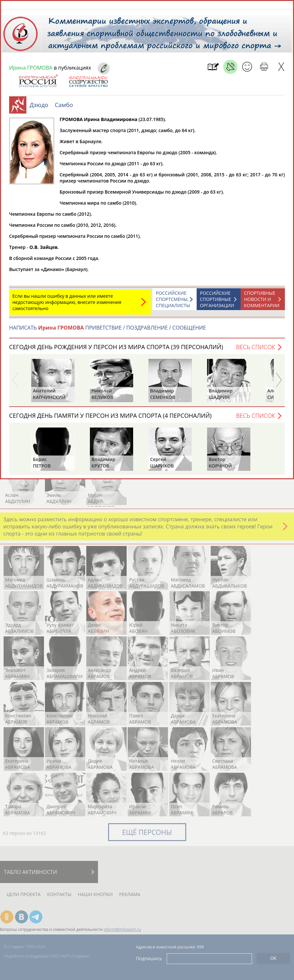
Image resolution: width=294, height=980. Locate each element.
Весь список (256, 350)
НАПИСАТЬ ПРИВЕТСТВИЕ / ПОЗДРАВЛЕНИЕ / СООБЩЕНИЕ (107, 331)
